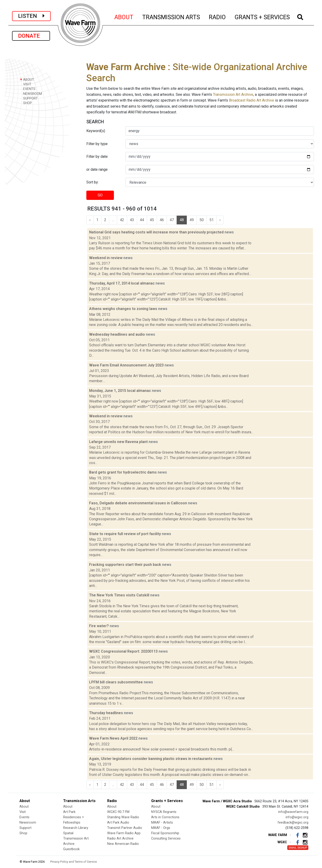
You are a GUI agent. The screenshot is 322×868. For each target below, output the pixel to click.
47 (172, 220)
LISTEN (31, 16)
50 (202, 220)
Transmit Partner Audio (125, 828)
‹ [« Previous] (90, 220)
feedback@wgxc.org (293, 823)
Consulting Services (166, 839)
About (24, 807)
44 (142, 220)
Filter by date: (97, 157)
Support (25, 828)
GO (100, 195)
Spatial (68, 833)
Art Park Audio (118, 823)
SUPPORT (29, 98)
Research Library (76, 828)
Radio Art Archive (120, 839)
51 (212, 220)
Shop (23, 833)
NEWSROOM (31, 94)
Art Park (69, 812)
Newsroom (28, 823)
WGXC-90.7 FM (118, 812)
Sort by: (92, 182)
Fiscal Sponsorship (165, 833)
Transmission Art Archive (233, 95)
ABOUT (124, 16)
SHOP (26, 103)
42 (122, 220)
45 (152, 220)
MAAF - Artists (162, 823)
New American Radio (123, 844)
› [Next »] (220, 220)
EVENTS (28, 89)
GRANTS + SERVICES (262, 16)
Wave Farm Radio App (124, 833)
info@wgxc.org (297, 817)
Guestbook (71, 849)
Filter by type (97, 144)
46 (162, 220)
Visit (23, 812)
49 (192, 220)
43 (132, 220)
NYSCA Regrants (164, 812)
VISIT (26, 84)
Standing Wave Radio (123, 817)
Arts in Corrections (165, 817)
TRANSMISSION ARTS (171, 16)
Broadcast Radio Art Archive (252, 100)
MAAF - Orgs (161, 828)
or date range (97, 169)
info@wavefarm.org (293, 812)
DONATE (31, 36)
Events (24, 817)
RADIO (217, 16)
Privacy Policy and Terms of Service (73, 862)
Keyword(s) (96, 131)
